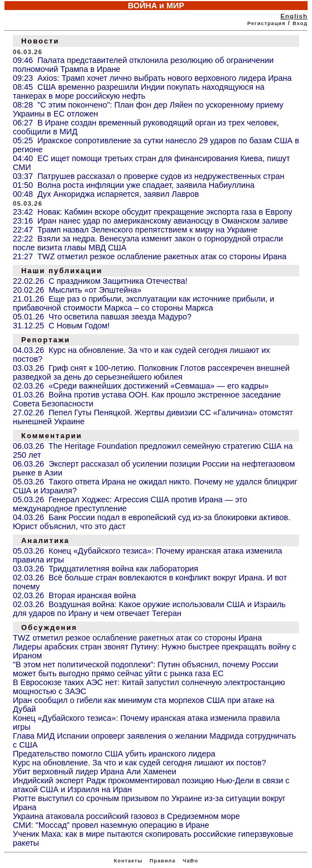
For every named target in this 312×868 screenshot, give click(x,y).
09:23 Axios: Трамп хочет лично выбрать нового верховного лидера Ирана (152, 78)
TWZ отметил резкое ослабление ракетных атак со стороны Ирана (137, 638)
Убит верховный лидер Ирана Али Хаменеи (95, 772)
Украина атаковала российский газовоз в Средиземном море (126, 816)
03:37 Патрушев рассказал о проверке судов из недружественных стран (148, 176)
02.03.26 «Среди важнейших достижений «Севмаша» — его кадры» (141, 386)
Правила (163, 861)
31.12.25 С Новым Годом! (61, 326)
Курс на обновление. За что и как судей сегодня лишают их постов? (140, 763)
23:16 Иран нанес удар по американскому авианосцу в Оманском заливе (150, 221)
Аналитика (45, 540)
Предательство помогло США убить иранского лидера (114, 754)
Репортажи (46, 340)
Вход (300, 23)
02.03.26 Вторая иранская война (74, 595)
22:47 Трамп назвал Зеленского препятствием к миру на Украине (135, 230)
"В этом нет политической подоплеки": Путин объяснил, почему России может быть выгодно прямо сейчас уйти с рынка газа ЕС (145, 669)
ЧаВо (190, 861)
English (294, 16)
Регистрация (267, 23)
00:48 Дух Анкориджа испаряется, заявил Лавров (106, 194)
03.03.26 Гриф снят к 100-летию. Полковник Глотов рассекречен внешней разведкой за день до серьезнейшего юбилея (151, 372)
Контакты (128, 861)
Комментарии (52, 436)
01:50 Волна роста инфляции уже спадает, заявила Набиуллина (134, 185)
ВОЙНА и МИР (156, 6)
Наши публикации (62, 271)
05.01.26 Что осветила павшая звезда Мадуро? (102, 317)
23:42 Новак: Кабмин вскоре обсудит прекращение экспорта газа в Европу (152, 212)
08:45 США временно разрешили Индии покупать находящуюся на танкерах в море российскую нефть (139, 91)
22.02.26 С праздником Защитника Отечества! (100, 281)
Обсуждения (49, 627)
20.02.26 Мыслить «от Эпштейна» (77, 290)
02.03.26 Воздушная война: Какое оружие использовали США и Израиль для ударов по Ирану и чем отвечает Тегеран (149, 609)
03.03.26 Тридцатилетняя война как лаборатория (105, 569)
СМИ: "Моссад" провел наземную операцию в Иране (111, 825)
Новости (40, 41)
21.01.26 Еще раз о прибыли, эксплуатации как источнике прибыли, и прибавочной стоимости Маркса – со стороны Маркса (143, 303)
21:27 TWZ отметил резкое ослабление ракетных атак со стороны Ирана (150, 256)
